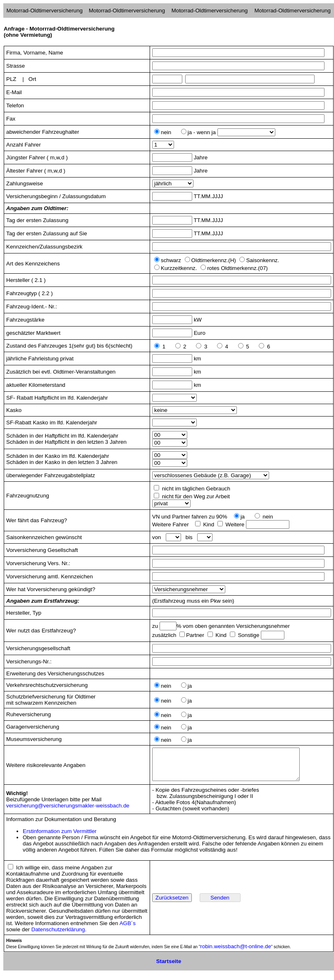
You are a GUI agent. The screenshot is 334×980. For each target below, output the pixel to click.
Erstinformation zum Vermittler (60, 837)
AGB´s (128, 929)
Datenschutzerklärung (58, 936)
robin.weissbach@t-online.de (235, 953)
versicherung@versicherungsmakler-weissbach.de (68, 812)
